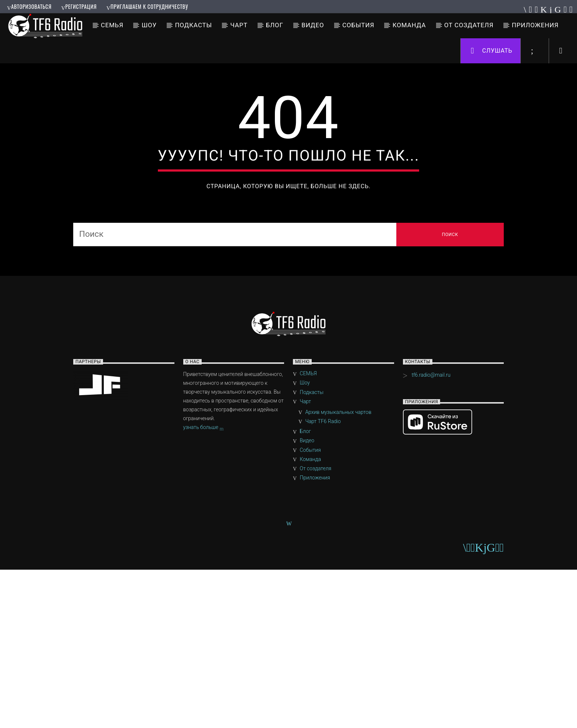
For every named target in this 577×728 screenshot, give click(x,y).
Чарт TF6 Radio (323, 580)
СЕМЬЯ (112, 25)
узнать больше (203, 586)
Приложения (535, 25)
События (358, 25)
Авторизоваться (29, 6)
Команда (409, 25)
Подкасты (193, 25)
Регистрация (79, 6)
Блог (274, 25)
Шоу (149, 25)
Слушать (492, 51)
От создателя (469, 25)
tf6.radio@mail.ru (431, 533)
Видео (313, 25)
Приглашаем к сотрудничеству (147, 6)
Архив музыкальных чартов (339, 570)
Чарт (239, 25)
